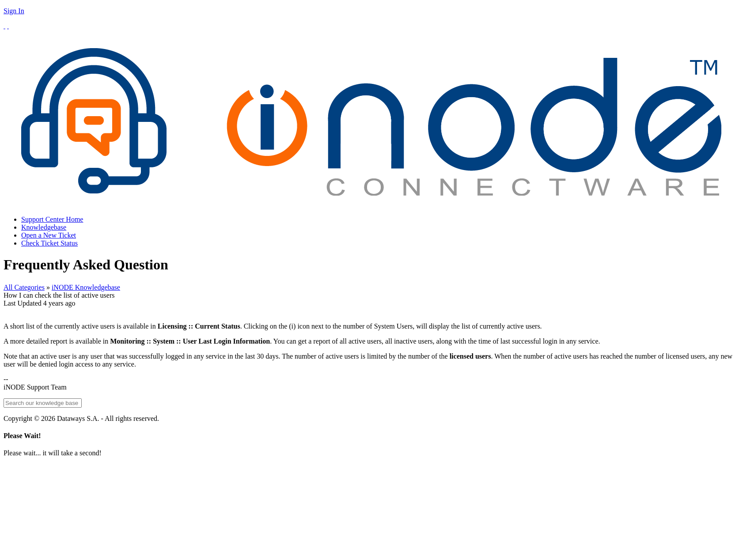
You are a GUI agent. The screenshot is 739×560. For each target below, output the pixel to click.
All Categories (24, 287)
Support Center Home (52, 219)
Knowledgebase (44, 227)
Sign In (14, 11)
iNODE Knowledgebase (86, 287)
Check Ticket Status (49, 243)
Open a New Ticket (49, 235)
